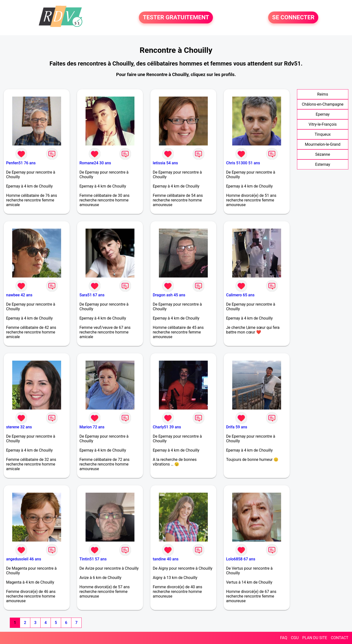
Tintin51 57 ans (93, 559)
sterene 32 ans (19, 427)
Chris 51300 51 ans (243, 163)
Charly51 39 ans (167, 427)
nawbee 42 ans (19, 295)
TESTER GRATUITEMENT (176, 18)
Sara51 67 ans (92, 295)
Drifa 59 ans (237, 427)
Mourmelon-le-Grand (323, 144)
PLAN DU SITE (315, 638)
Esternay (323, 164)
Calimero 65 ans (240, 295)
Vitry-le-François (323, 124)
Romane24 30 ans (95, 163)
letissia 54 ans (165, 163)
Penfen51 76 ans (21, 163)
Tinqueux (323, 134)
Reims (323, 94)
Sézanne (323, 154)
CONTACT (340, 638)
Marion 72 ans (92, 427)
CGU (295, 638)
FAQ (284, 638)
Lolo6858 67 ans (241, 559)
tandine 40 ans (166, 559)
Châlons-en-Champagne (323, 104)
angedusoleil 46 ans (24, 559)
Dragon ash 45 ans (169, 295)
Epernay (323, 114)
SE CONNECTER (293, 18)
